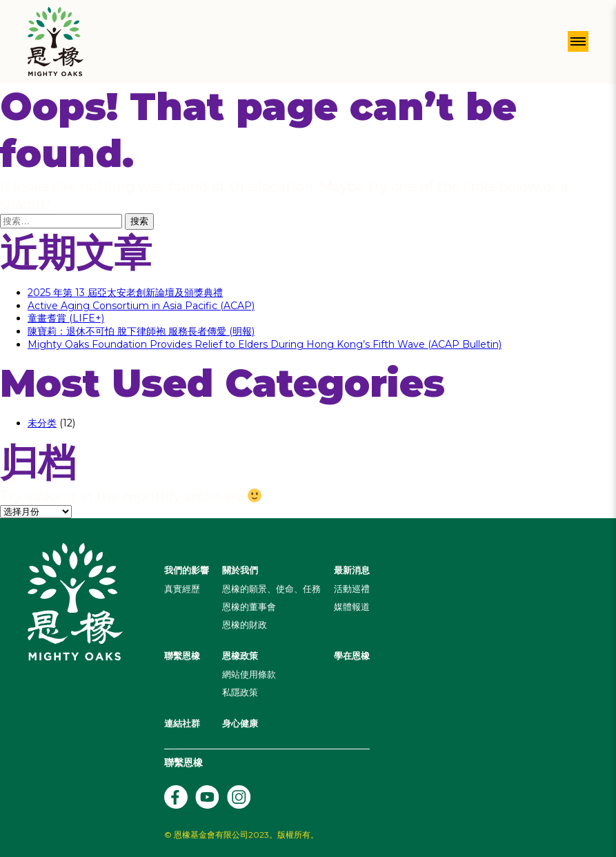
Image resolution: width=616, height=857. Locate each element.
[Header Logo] (56, 42)
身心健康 (240, 723)
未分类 (42, 423)
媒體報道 (352, 607)
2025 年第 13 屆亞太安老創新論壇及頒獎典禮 (125, 293)
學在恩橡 (352, 656)
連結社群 (182, 723)
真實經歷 (182, 589)
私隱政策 (240, 692)
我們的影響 (187, 570)
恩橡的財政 (245, 624)
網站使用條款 (249, 674)
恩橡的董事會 (249, 607)
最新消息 (352, 570)
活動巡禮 (352, 589)
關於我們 (240, 570)
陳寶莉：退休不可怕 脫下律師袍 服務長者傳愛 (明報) (141, 331)
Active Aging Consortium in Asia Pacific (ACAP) (141, 306)
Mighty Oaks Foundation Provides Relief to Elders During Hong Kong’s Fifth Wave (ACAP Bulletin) (265, 344)
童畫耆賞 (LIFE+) (66, 318)
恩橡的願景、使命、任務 (271, 589)
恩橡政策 (240, 656)
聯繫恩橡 (182, 656)
